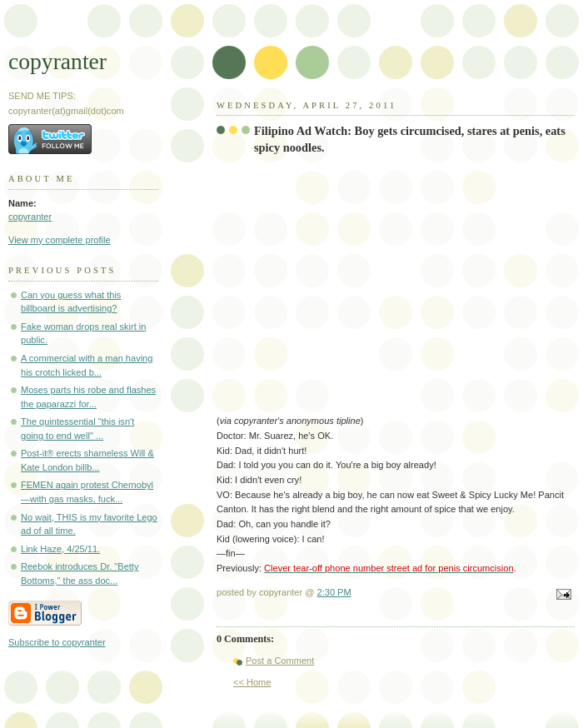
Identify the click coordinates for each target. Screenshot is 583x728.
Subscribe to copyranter (57, 642)
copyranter (57, 61)
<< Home (252, 682)
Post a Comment (280, 661)
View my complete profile (60, 240)
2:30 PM (334, 592)
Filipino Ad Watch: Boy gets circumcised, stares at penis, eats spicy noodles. (410, 139)
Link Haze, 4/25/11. (60, 549)
